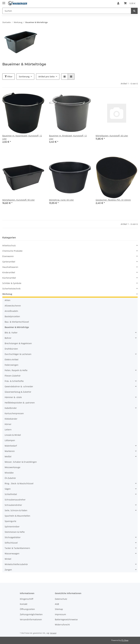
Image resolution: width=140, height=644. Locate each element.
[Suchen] (67, 11)
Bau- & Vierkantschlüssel (17, 322)
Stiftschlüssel (11, 543)
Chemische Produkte (12, 251)
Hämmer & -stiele (13, 397)
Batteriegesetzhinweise (66, 619)
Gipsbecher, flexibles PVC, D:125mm (113, 200)
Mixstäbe (9, 473)
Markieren (10, 451)
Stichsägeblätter (13, 537)
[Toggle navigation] (4, 2)
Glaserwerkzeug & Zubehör (18, 392)
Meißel (8, 456)
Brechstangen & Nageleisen (18, 343)
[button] (118, 3)
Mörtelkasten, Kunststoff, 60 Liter (112, 136)
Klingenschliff (26, 599)
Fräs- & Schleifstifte (14, 381)
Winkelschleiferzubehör (16, 564)
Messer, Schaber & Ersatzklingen (21, 462)
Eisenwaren (8, 256)
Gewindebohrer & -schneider (19, 386)
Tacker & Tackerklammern (17, 548)
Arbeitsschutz (9, 245)
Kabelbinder (11, 408)
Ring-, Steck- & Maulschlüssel (19, 483)
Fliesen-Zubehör (13, 376)
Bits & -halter (11, 333)
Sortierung (24, 77)
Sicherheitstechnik (11, 289)
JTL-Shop (125, 640)
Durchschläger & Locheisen (18, 354)
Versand (53, 633)
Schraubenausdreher (15, 500)
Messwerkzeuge (12, 467)
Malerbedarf (11, 446)
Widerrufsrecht (62, 625)
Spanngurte (10, 521)
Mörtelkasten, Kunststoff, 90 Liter (19, 200)
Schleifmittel (11, 494)
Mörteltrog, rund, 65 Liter (61, 200)
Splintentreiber (12, 527)
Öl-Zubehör (10, 478)
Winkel (8, 559)
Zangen (8, 570)
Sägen (8, 489)
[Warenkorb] (130, 3)
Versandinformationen (31, 619)
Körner (8, 424)
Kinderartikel (9, 272)
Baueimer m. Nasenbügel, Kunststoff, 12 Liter (22, 137)
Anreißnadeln (11, 311)
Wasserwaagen (12, 553)
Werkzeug (7, 294)
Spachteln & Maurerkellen (17, 516)
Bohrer (8, 338)
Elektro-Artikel (12, 360)
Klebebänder (11, 419)
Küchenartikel (9, 278)
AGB (57, 604)
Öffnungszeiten (27, 609)
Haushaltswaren (10, 267)
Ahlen (8, 300)
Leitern (8, 430)
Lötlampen (10, 440)
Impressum (60, 614)
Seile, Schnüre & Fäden (16, 510)
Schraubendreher (13, 505)
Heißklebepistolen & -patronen (20, 403)
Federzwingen (12, 365)
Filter (9, 77)
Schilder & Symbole (12, 283)
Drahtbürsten (11, 349)
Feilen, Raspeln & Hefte (16, 370)
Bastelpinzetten (12, 316)
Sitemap (59, 609)
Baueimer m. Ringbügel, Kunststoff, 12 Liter (68, 137)
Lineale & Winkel (13, 435)
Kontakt (24, 604)
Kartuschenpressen (14, 413)
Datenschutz (61, 599)
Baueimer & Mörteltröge (17, 327)
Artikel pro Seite (46, 77)
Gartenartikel (9, 262)
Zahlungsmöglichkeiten (31, 614)
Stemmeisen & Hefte (15, 532)
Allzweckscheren (13, 306)
